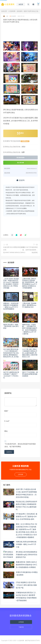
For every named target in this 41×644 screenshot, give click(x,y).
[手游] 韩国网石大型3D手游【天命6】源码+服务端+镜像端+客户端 (26, 585)
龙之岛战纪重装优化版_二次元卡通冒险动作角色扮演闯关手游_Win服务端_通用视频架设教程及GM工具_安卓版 (11, 353)
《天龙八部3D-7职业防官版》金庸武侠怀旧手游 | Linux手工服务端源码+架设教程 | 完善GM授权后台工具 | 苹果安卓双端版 (11, 283)
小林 (6, 16)
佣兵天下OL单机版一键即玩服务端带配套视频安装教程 (30, 374)
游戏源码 (20, 11)
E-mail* (7, 421)
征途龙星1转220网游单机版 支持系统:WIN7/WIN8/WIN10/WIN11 (14, 250)
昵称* (6, 411)
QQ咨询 (20, 180)
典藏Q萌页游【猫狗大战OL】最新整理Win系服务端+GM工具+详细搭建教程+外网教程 (27, 565)
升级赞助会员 (25, 141)
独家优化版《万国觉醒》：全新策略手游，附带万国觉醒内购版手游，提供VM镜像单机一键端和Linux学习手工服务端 (30, 329)
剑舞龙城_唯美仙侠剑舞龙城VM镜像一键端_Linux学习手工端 (26, 544)
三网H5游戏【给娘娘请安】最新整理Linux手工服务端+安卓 (29, 305)
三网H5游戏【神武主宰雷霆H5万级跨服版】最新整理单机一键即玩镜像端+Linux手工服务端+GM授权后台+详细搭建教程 (30, 283)
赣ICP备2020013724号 (32, 640)
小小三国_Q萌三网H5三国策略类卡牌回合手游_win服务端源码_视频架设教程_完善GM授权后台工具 (30, 353)
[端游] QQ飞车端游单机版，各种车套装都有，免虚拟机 (30, 250)
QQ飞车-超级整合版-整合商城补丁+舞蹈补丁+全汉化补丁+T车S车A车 (11, 375)
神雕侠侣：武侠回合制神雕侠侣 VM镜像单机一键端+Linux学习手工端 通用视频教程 (11, 306)
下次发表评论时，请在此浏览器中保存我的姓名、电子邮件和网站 (20, 445)
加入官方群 (21, 163)
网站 (6, 431)
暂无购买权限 (21, 158)
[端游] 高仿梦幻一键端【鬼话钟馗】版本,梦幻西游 (11, 326)
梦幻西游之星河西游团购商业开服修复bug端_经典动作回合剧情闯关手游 (27, 554)
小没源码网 (12, 11)
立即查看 (21, 622)
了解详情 (21, 627)
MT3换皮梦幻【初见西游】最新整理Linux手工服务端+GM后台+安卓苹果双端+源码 (27, 516)
